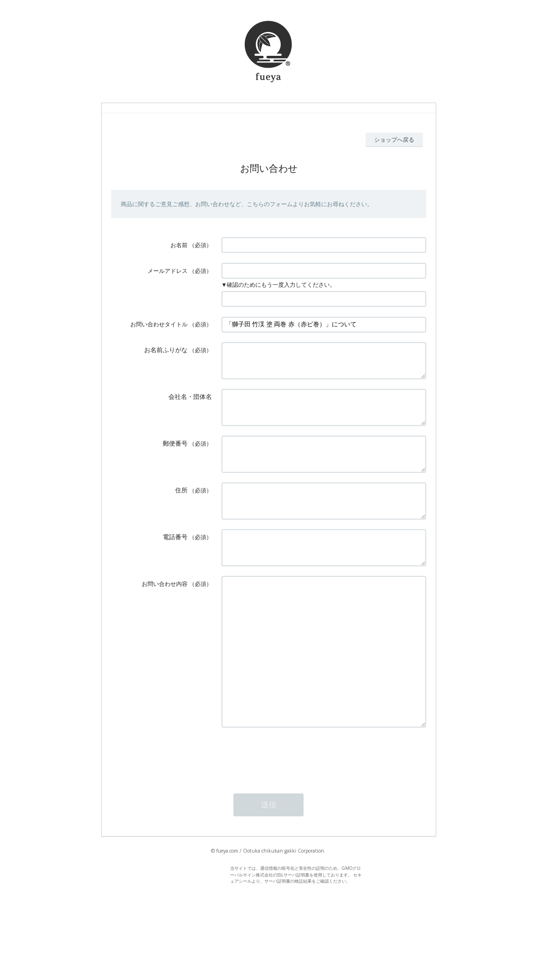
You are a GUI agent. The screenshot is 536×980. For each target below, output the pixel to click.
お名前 (179, 245)
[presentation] (294, 813)
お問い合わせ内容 (165, 612)
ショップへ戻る (394, 140)
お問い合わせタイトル (159, 324)
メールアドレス (168, 271)
